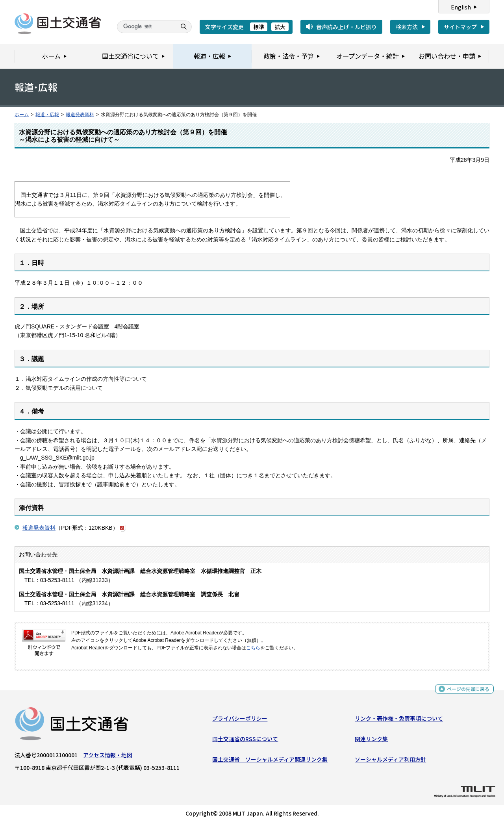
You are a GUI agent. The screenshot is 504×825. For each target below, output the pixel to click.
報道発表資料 (80, 115)
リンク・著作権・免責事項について (399, 720)
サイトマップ (460, 27)
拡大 (280, 27)
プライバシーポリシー (240, 720)
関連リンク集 (371, 741)
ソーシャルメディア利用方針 (390, 761)
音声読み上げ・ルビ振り (346, 27)
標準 (259, 27)
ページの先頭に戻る (465, 692)
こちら (253, 648)
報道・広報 (47, 115)
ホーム (22, 115)
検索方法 (407, 27)
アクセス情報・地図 (108, 756)
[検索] (146, 27)
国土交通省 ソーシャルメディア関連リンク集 (270, 761)
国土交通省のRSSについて (245, 741)
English (461, 7)
